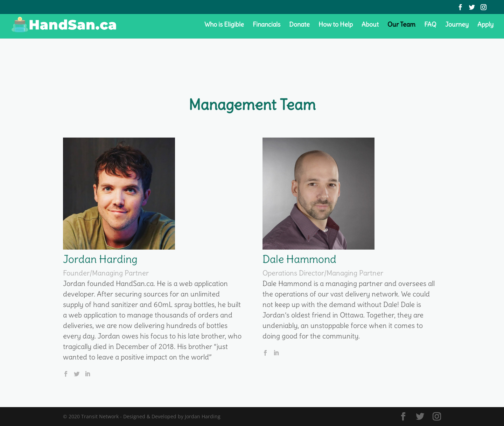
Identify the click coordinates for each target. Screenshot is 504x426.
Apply (485, 25)
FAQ (430, 25)
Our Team (401, 25)
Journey (457, 25)
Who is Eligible (224, 25)
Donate (299, 25)
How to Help (336, 25)
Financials (267, 25)
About (370, 25)
